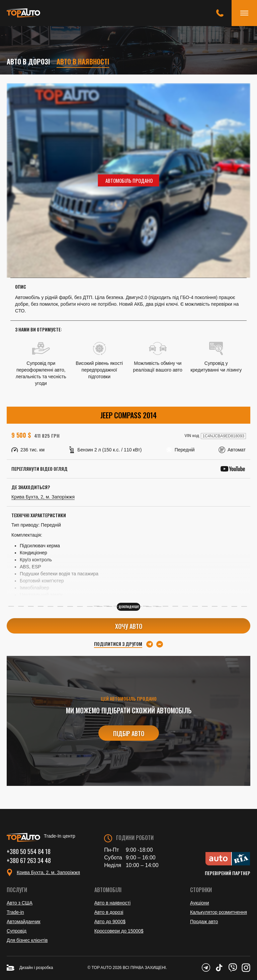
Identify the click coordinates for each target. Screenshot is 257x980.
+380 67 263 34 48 (29, 860)
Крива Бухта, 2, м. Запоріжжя (43, 497)
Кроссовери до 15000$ (119, 931)
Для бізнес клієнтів (27, 940)
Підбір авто (129, 733)
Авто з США (20, 903)
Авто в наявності (83, 61)
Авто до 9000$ (110, 922)
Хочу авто (129, 626)
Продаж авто (204, 922)
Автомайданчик (24, 922)
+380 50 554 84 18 (29, 851)
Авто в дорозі (28, 61)
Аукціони (200, 903)
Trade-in (15, 912)
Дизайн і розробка (30, 968)
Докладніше (129, 607)
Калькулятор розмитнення (219, 912)
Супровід (17, 931)
